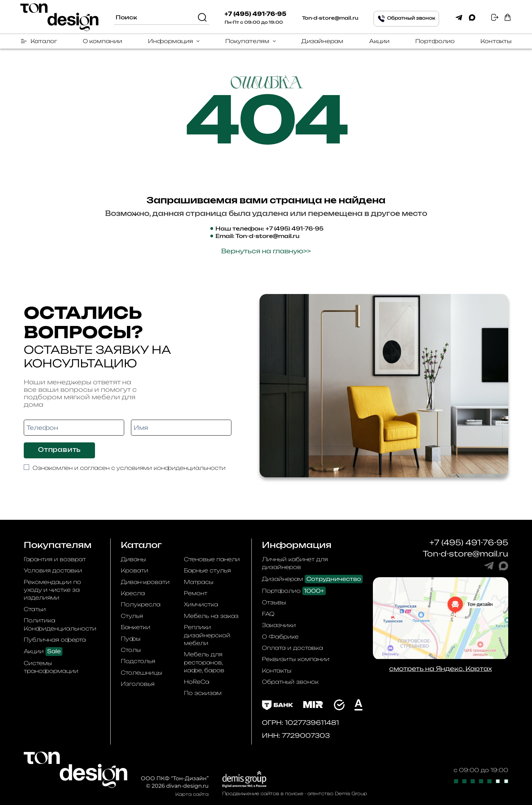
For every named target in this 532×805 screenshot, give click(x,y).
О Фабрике (280, 637)
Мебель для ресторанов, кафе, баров (204, 662)
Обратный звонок (290, 682)
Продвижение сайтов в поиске (263, 793)
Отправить (59, 450)
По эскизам (203, 693)
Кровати (135, 570)
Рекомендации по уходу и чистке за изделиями (52, 590)
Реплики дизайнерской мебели (207, 635)
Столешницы (141, 673)
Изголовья (138, 684)
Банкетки (136, 627)
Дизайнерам (322, 41)
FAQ (268, 614)
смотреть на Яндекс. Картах (441, 669)
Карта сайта (192, 794)
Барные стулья (207, 570)
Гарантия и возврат (55, 559)
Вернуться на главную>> (266, 251)
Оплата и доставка (292, 648)
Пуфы (131, 639)
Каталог (44, 41)
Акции (379, 41)
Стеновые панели (212, 559)
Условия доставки (53, 570)
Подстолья (138, 661)
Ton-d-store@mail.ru (330, 18)
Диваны (133, 559)
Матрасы (199, 582)
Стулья (132, 616)
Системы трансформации (51, 667)
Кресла (133, 593)
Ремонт (196, 593)
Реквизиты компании (296, 659)
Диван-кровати (145, 582)
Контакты (496, 41)
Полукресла (141, 604)
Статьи (35, 609)
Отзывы (274, 602)
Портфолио (435, 41)
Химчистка (201, 604)
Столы (131, 650)
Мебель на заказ (211, 616)
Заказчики (279, 625)
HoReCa (197, 682)
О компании (102, 41)
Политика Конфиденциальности (60, 624)
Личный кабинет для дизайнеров (295, 563)
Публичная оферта (55, 640)
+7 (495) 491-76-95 (255, 14)
